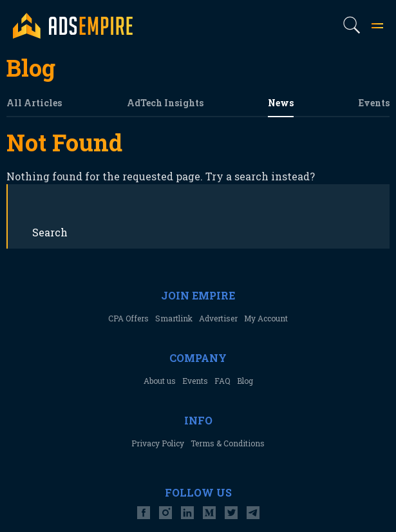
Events (374, 103)
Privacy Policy (158, 443)
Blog (245, 381)
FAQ (222, 381)
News (281, 103)
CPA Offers (128, 318)
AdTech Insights (165, 103)
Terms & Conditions (228, 443)
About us (160, 381)
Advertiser (218, 318)
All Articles (34, 103)
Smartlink (174, 318)
